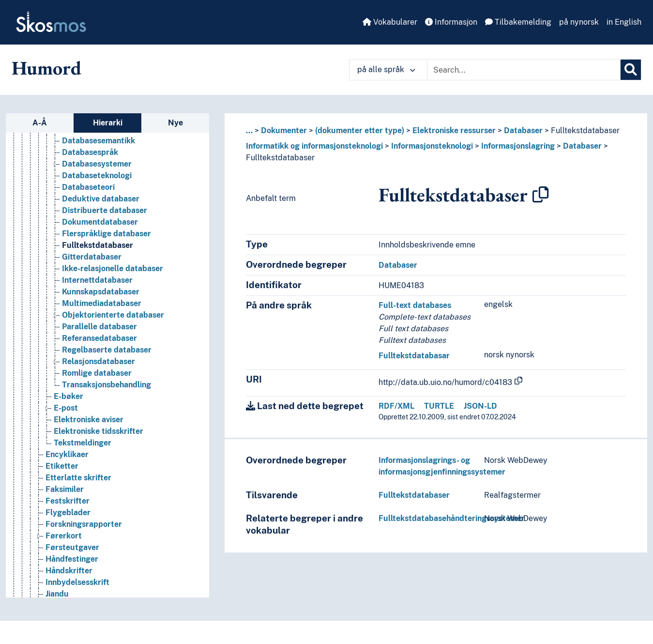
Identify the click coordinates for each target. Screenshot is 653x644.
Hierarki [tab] (108, 123)
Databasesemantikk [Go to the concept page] (99, 141)
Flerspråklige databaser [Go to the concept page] (106, 234)
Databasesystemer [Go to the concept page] (97, 164)
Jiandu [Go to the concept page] (57, 594)
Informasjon (451, 22)
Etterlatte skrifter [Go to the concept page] (78, 478)
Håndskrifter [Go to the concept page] (69, 571)
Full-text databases (415, 305)
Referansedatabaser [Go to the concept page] (99, 338)
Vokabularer (390, 22)
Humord (46, 68)
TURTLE (439, 406)
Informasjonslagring (518, 146)
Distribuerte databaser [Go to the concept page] (105, 210)
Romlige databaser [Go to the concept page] (97, 373)
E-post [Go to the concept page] (66, 408)
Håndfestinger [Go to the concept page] (72, 559)
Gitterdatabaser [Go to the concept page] (92, 257)
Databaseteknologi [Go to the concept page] (97, 176)
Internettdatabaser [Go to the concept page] (97, 280)
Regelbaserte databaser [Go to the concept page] (107, 350)
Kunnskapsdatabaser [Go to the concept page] (101, 292)
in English (624, 22)
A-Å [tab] (40, 123)
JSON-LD (480, 406)
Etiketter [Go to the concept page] (62, 466)
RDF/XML (396, 406)
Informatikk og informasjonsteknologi (314, 146)
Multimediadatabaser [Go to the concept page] (102, 303)
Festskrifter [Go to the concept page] (68, 501)
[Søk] (631, 70)
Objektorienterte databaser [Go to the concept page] (113, 315)
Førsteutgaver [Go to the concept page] (72, 547)
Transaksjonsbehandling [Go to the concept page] (106, 385)
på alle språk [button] (386, 69)
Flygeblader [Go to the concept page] (68, 513)
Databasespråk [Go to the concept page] (90, 152)
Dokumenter (284, 130)
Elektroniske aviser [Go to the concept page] (89, 420)
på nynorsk (579, 22)
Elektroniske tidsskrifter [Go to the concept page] (99, 431)
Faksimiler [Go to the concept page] (65, 489)
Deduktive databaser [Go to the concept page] (101, 199)
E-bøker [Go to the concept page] (68, 396)
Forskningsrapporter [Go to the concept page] (84, 524)
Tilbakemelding (518, 22)
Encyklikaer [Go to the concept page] (67, 454)
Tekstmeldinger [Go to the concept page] (83, 443)
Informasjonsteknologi (432, 146)
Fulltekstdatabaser (585, 130)
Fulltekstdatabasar (414, 356)
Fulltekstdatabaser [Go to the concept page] (98, 245)
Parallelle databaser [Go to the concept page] (99, 327)
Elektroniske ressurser (454, 130)
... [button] (249, 130)
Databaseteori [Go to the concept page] (88, 187)
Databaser (523, 130)
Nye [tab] (175, 123)
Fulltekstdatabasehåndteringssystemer (452, 518)
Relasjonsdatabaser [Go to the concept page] (99, 361)
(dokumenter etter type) (360, 130)
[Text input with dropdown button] (524, 70)
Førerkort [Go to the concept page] (64, 536)
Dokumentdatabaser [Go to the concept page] (100, 222)
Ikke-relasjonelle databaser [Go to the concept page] (113, 268)
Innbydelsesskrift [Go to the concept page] (77, 582)
